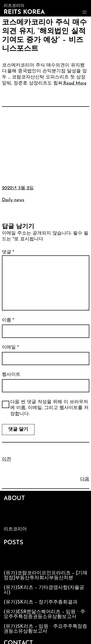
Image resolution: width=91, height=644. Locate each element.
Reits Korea (24, 12)
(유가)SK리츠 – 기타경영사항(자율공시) (44, 590)
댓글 (8, 252)
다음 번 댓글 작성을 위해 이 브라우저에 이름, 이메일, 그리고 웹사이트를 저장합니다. (49, 408)
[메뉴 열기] (84, 12)
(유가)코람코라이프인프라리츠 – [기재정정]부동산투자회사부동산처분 (45, 576)
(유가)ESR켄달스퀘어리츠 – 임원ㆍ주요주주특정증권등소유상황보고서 (44, 614)
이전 (7, 459)
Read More (75, 83)
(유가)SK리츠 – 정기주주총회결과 (41, 602)
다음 (85, 479)
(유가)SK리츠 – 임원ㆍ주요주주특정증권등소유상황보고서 (45, 629)
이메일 (10, 347)
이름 (8, 320)
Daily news (13, 200)
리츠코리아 (15, 529)
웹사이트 (11, 375)
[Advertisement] (45, 142)
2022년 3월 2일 (18, 188)
